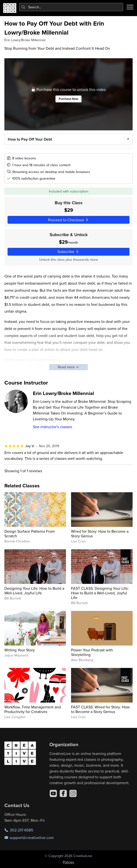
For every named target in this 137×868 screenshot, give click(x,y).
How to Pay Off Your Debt (30, 139)
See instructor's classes (52, 427)
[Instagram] (73, 793)
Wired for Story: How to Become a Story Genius (100, 534)
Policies (68, 862)
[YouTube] (53, 793)
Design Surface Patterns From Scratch (30, 534)
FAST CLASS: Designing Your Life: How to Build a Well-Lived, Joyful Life (100, 593)
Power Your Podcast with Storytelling (92, 652)
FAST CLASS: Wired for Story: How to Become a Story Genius (100, 709)
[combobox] (71, 7)
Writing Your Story (20, 650)
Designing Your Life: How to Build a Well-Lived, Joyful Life (34, 591)
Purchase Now (68, 99)
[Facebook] (63, 793)
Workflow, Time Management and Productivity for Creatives (33, 709)
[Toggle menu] (130, 7)
